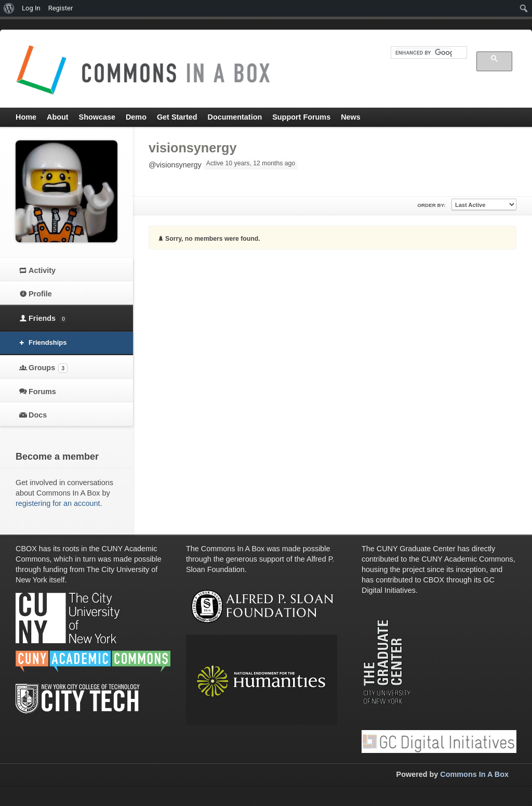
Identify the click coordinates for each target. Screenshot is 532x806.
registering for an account (58, 503)
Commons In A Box (474, 774)
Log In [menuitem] (31, 8)
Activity (42, 270)
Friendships (48, 342)
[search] (424, 53)
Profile (40, 294)
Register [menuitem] (61, 8)
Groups (48, 368)
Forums (42, 392)
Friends (48, 319)
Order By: (431, 205)
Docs (38, 415)
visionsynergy (192, 148)
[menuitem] (9, 8)
